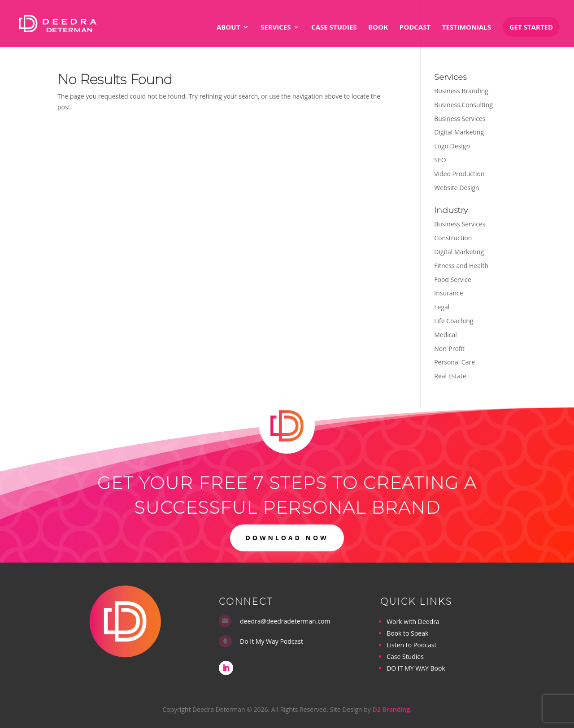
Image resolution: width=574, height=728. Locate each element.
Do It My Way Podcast (272, 641)
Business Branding (461, 91)
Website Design (457, 188)
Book (378, 28)
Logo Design (452, 146)
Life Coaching (454, 321)
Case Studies (334, 28)
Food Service (453, 279)
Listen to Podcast (411, 645)
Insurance (448, 293)
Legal (442, 307)
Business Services (460, 119)
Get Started (531, 27)
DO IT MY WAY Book (416, 668)
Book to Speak (407, 633)
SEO (440, 160)
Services (276, 28)
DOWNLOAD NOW (287, 538)
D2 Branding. (392, 709)
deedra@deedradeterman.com (285, 621)
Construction (453, 238)
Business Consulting (463, 105)
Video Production (459, 174)
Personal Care (454, 362)
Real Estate (450, 376)
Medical (446, 335)
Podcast (415, 28)
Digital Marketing (459, 132)
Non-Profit (449, 349)
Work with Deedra (413, 622)
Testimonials (467, 28)
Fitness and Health (461, 266)
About (228, 28)
